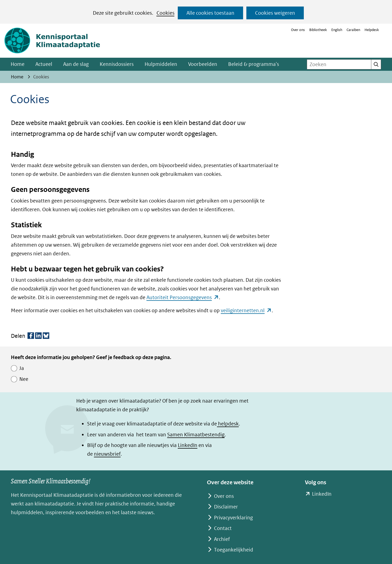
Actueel (44, 64)
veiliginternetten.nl (246, 310)
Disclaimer (226, 507)
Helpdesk (372, 30)
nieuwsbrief (107, 454)
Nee (24, 379)
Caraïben (353, 30)
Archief (222, 539)
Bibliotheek (318, 30)
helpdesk (228, 424)
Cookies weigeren (275, 13)
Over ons (298, 30)
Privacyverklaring (233, 518)
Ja (22, 368)
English (337, 30)
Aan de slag (76, 64)
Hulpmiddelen (161, 64)
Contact (223, 528)
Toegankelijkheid (234, 550)
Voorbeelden (203, 64)
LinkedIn (188, 445)
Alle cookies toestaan (210, 13)
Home (18, 64)
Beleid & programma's (254, 64)
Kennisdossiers (117, 64)
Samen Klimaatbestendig (196, 435)
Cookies (166, 13)
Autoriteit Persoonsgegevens (183, 297)
